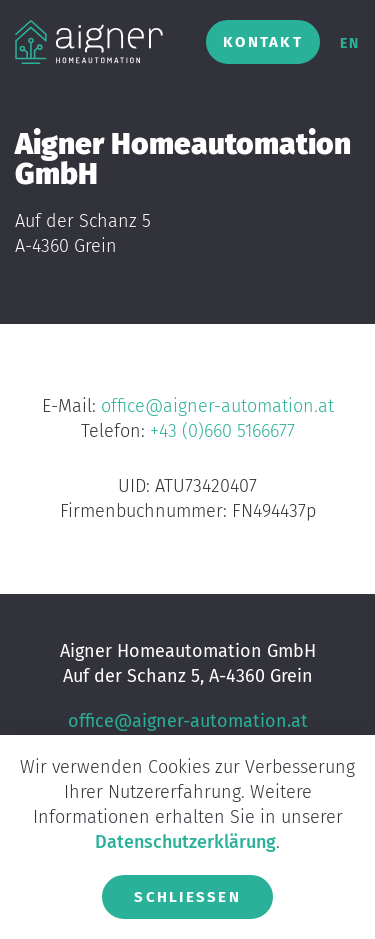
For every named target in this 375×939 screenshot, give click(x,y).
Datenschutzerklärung (185, 842)
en (350, 43)
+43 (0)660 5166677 (222, 431)
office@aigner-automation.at (217, 406)
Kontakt (263, 42)
